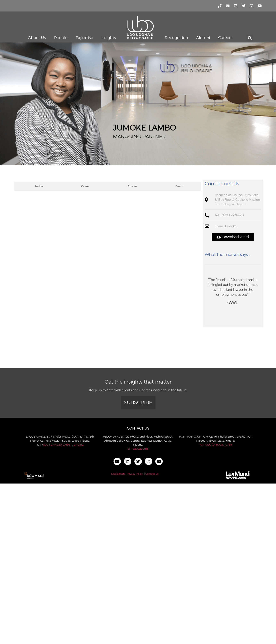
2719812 (79, 445)
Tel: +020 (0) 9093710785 (216, 445)
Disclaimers (118, 474)
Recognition (176, 38)
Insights (109, 38)
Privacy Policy (135, 474)
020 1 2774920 (52, 445)
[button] (250, 38)
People (61, 38)
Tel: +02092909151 (138, 449)
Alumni (203, 38)
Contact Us (152, 474)
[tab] (38, 186)
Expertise (84, 38)
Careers (225, 38)
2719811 (68, 445)
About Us (37, 38)
